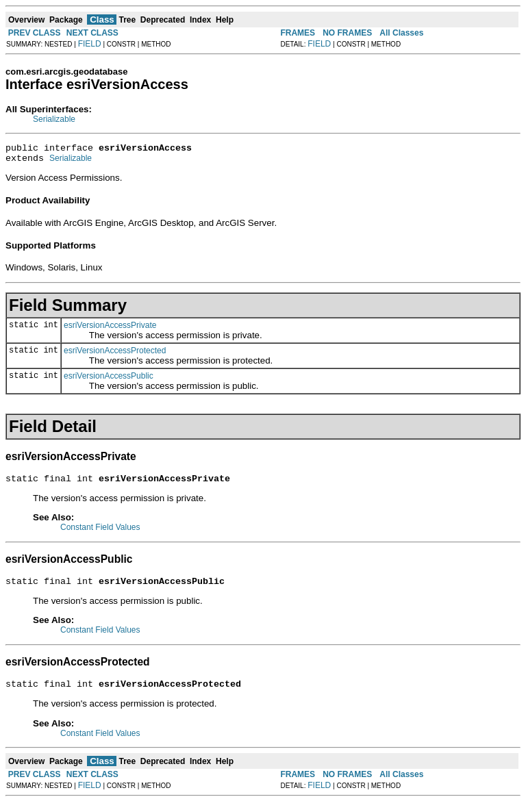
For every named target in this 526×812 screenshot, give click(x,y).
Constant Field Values (100, 533)
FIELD (90, 44)
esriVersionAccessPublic (109, 380)
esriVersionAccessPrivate (110, 329)
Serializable (54, 119)
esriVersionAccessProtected (115, 355)
